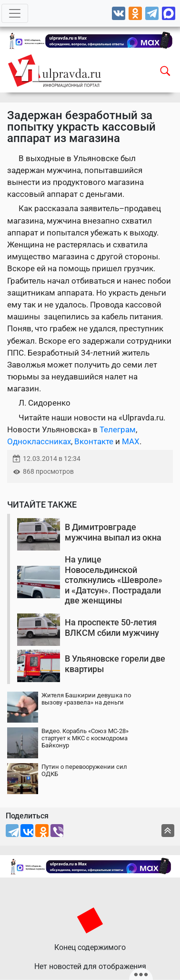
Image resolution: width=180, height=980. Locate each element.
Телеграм (118, 429)
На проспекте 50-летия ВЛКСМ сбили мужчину (112, 628)
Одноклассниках (39, 441)
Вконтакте (94, 441)
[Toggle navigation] (15, 13)
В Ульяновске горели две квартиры (115, 664)
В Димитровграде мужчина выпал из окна (113, 532)
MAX (131, 441)
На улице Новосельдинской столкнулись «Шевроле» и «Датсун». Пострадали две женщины (114, 580)
